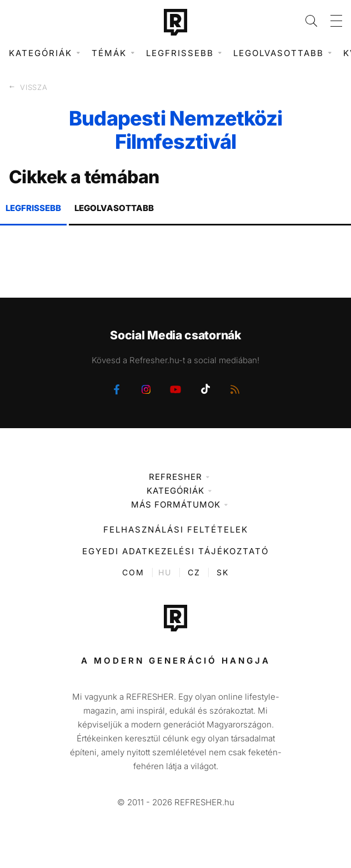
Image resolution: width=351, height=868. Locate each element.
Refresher (175, 477)
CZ (194, 572)
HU (165, 572)
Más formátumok (176, 505)
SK (223, 572)
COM (133, 572)
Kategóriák (175, 491)
